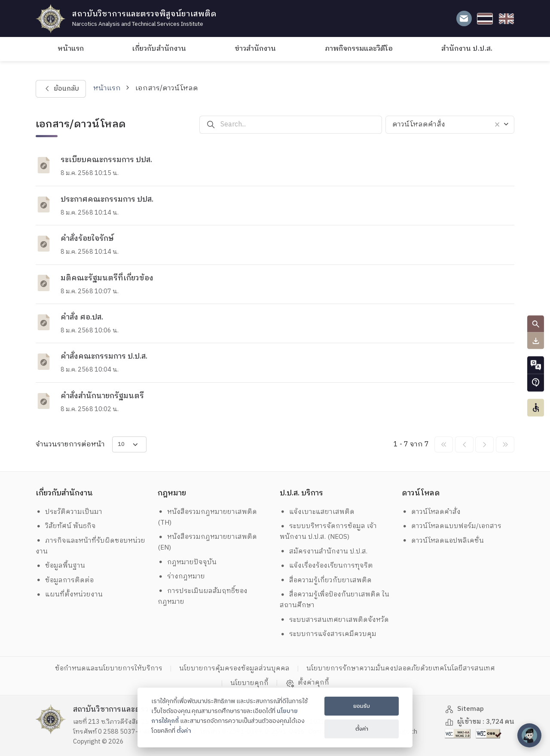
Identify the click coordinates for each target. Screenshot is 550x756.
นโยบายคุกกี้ (249, 683)
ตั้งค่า (184, 731)
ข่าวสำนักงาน (255, 49)
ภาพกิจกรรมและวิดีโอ (359, 49)
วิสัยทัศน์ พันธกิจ (66, 526)
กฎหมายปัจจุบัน (187, 562)
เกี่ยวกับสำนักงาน (159, 49)
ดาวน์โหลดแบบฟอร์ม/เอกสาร (452, 526)
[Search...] (301, 124)
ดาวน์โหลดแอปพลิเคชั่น (443, 541)
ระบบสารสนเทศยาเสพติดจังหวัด (335, 620)
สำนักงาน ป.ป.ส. (467, 49)
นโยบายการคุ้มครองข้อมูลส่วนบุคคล (234, 668)
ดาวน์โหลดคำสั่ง (431, 512)
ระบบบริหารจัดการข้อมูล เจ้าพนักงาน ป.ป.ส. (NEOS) (328, 532)
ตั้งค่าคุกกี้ (307, 683)
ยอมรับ (362, 706)
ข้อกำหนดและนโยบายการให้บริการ (109, 668)
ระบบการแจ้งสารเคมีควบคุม (328, 634)
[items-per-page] (129, 444)
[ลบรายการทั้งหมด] (496, 125)
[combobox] (450, 125)
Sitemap (464, 709)
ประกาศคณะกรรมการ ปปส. (107, 200)
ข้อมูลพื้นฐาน (61, 566)
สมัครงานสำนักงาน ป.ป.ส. (324, 552)
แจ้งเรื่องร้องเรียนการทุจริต (327, 566)
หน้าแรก (71, 49)
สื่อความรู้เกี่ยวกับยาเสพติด (326, 580)
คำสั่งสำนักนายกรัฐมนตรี (102, 396)
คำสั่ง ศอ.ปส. (82, 317)
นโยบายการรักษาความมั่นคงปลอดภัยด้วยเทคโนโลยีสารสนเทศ (401, 668)
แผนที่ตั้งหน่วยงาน (69, 595)
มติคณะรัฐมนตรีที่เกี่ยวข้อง (107, 278)
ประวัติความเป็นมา (69, 512)
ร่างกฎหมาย (182, 576)
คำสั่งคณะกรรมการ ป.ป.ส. (104, 356)
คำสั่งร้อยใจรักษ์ (87, 239)
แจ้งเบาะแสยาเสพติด (317, 512)
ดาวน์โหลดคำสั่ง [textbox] (419, 124)
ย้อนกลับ (61, 89)
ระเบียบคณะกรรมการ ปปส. (106, 160)
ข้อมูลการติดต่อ (65, 580)
